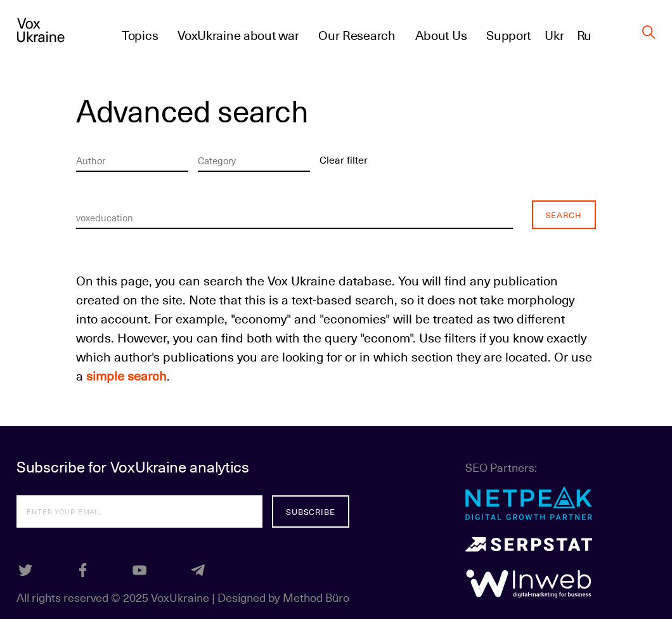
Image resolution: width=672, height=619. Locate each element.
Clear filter (344, 159)
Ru (584, 35)
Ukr (554, 35)
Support (508, 35)
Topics (140, 35)
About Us (441, 35)
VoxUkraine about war (238, 35)
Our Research (357, 35)
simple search (126, 375)
